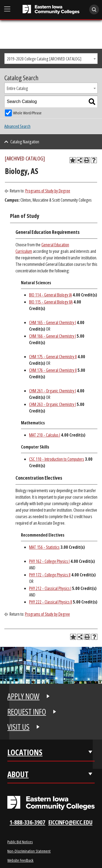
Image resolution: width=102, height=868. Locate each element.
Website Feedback (20, 860)
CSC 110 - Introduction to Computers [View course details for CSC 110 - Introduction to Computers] (57, 459)
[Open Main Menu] (7, 9)
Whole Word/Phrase (27, 113)
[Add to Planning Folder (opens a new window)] (73, 160)
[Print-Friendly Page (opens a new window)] (87, 160)
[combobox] (51, 59)
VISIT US (18, 727)
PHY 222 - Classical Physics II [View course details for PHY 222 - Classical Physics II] (51, 602)
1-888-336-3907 (27, 822)
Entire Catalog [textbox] (17, 88)
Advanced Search (17, 126)
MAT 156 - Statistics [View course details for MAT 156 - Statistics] (44, 547)
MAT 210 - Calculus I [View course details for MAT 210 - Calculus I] (45, 435)
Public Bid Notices (20, 842)
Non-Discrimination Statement (29, 851)
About (18, 774)
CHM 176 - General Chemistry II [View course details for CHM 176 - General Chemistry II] (53, 370)
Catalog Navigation (25, 142)
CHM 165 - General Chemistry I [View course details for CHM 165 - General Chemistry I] (52, 322)
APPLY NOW (23, 696)
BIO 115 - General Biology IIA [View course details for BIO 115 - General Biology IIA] (51, 302)
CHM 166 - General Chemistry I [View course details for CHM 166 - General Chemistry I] (52, 336)
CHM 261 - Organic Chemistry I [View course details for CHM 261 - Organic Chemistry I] (52, 391)
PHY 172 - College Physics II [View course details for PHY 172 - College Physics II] (50, 575)
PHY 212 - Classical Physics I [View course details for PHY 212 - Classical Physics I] (50, 588)
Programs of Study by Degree (48, 191)
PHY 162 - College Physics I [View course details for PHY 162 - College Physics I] (49, 561)
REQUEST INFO (27, 712)
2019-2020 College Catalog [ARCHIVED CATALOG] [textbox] (44, 59)
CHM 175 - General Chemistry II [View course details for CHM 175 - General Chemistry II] (53, 357)
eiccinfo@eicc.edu (70, 822)
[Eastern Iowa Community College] (51, 9)
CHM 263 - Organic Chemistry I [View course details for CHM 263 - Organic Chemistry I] (52, 404)
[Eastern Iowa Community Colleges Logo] (51, 803)
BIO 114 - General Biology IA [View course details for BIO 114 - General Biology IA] (50, 295)
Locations (25, 752)
